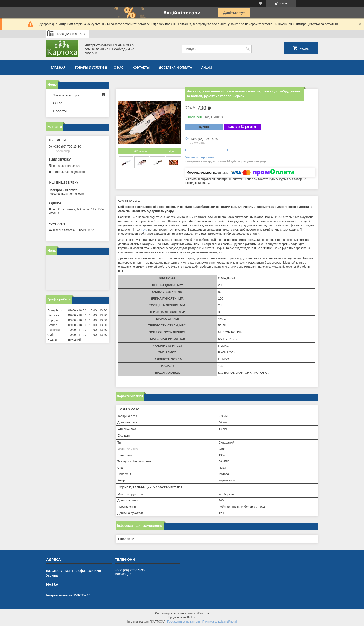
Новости (60, 111)
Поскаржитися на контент (184, 622)
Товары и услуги (89, 68)
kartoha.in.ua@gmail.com (70, 172)
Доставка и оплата (175, 68)
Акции (207, 68)
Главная (58, 68)
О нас (119, 68)
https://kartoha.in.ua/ (67, 166)
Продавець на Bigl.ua (182, 617)
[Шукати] (248, 49)
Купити (204, 127)
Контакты (141, 68)
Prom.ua (204, 613)
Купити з (242, 127)
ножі (144, 229)
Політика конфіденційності (220, 622)
